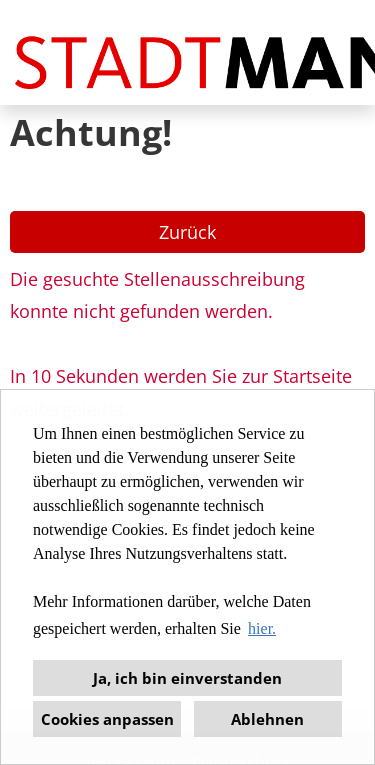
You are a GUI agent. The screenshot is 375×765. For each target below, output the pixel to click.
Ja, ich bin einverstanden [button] (187, 678)
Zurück (187, 232)
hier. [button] (262, 628)
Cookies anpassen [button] (107, 719)
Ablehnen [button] (267, 719)
